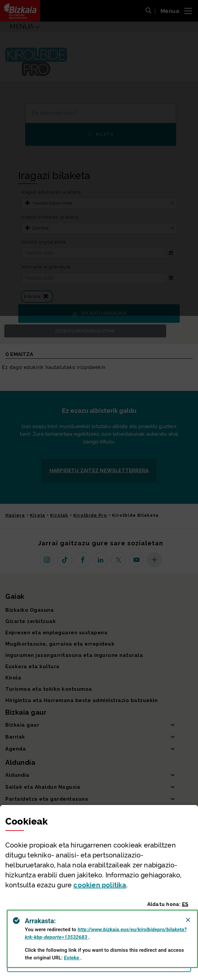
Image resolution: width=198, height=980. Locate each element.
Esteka (72, 958)
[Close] (188, 920)
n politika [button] (100, 885)
